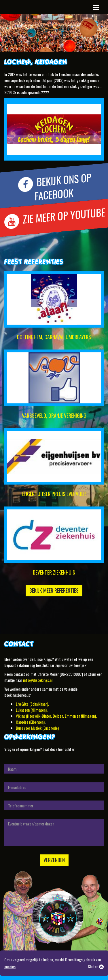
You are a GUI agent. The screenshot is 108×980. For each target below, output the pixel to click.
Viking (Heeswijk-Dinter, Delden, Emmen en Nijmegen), (56, 716)
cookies (10, 966)
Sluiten (96, 966)
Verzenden (54, 860)
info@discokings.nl (38, 680)
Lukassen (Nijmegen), (32, 710)
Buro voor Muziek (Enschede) (37, 728)
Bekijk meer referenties (54, 590)
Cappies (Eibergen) (30, 722)
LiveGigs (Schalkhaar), (32, 704)
